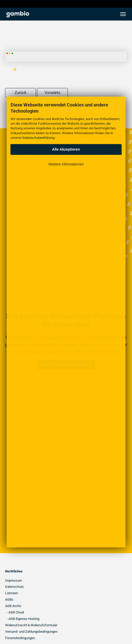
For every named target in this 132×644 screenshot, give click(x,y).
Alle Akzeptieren (66, 149)
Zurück (21, 93)
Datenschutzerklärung (38, 137)
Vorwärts (53, 93)
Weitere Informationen (66, 164)
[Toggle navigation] (123, 14)
